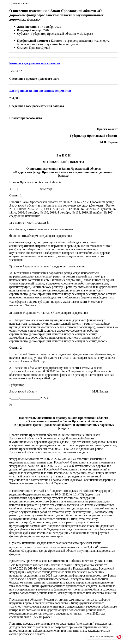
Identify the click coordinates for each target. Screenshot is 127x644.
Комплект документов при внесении (35, 63)
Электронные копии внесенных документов (40, 91)
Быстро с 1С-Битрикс (102, 637)
